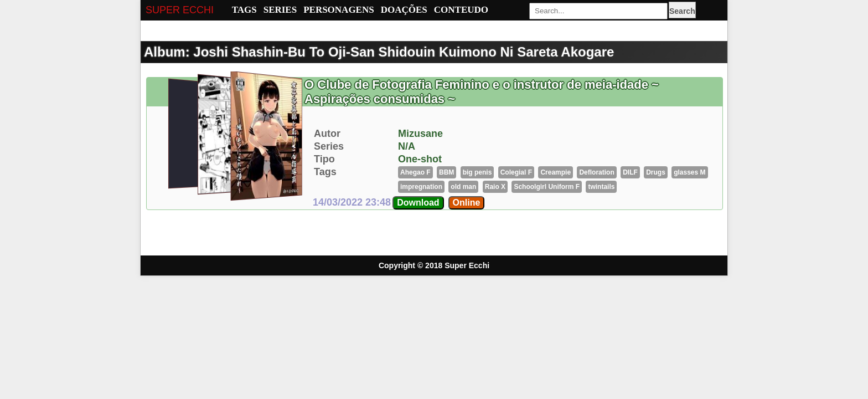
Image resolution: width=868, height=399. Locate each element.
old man (463, 187)
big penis (477, 172)
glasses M (689, 172)
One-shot (420, 159)
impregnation (421, 187)
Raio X (495, 187)
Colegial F (516, 172)
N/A (407, 146)
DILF (630, 172)
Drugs (656, 172)
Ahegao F (415, 172)
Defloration (596, 172)
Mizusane (420, 134)
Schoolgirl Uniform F (547, 187)
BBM (446, 172)
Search (682, 11)
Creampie (556, 172)
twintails (601, 187)
